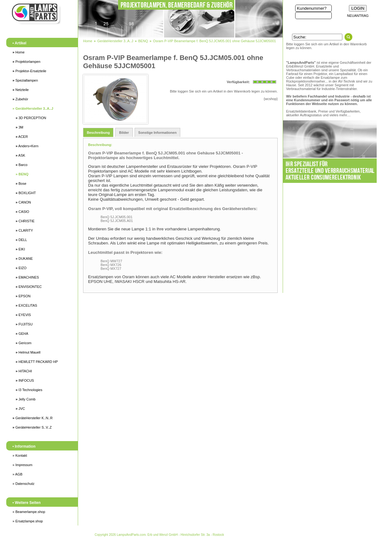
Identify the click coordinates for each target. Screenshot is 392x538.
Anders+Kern (27, 146)
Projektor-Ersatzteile (29, 71)
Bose (21, 184)
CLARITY (24, 230)
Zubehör (20, 99)
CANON (23, 202)
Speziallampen (25, 80)
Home (19, 52)
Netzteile (21, 90)
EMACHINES (27, 277)
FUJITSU (24, 324)
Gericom (24, 343)
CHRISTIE (25, 221)
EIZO (21, 268)
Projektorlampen (26, 62)
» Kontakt (20, 455)
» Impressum (22, 465)
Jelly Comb (26, 399)
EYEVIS (23, 315)
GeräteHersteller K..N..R (32, 418)
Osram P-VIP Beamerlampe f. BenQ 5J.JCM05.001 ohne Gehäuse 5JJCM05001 (215, 41)
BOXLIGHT (26, 193)
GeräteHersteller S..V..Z (32, 427)
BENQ (22, 174)
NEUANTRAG (358, 16)
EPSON (23, 296)
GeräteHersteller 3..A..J (33, 108)
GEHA (22, 334)
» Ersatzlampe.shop (28, 521)
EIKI (20, 249)
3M (19, 127)
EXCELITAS (26, 305)
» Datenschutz (23, 484)
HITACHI (24, 371)
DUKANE (24, 259)
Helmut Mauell (28, 352)
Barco (22, 165)
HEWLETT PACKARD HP (37, 362)
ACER (22, 137)
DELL (21, 240)
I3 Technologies (29, 390)
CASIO (22, 212)
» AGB (17, 474)
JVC (20, 409)
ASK (20, 155)
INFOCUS (25, 380)
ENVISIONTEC (29, 287)
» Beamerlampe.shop (29, 512)
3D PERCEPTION (31, 118)
